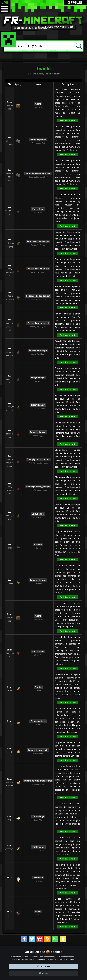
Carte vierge (38, 816)
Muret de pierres (38, 139)
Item (9, 614)
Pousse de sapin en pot (38, 269)
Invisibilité (38, 878)
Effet (9, 878)
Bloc (9, 138)
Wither (38, 912)
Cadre (38, 104)
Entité (9, 102)
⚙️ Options (43, 973)
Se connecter (75, 3)
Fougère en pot (38, 378)
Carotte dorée (38, 847)
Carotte (38, 687)
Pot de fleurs (38, 209)
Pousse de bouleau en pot (38, 296)
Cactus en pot (38, 514)
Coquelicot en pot (38, 432)
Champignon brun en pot (38, 459)
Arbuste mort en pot (38, 350)
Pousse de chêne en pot (38, 241)
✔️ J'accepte (43, 966)
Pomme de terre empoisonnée (38, 781)
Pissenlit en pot (38, 405)
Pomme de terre (38, 721)
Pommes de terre (38, 580)
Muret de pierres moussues (38, 173)
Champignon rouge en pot (38, 487)
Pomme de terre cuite (38, 750)
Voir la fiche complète (68, 121)
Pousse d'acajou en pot (38, 323)
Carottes (38, 544)
